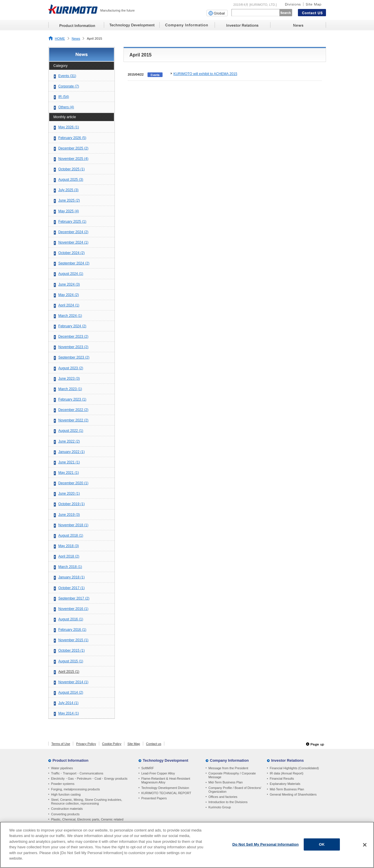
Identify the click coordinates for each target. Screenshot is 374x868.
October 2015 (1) (72, 650)
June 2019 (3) (69, 515)
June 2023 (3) (69, 379)
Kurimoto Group (220, 807)
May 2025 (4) (69, 211)
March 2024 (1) (70, 316)
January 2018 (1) (72, 577)
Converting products (65, 814)
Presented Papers (154, 798)
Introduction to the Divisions (228, 802)
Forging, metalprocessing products (76, 789)
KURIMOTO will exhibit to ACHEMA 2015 (206, 74)
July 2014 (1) (69, 703)
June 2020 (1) (69, 494)
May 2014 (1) (69, 713)
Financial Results (282, 779)
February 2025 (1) (72, 222)
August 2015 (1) (71, 661)
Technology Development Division (165, 788)
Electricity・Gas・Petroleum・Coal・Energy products (89, 779)
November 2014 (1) (73, 682)
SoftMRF (148, 768)
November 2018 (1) (73, 525)
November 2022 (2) (73, 420)
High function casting (66, 794)
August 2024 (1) (71, 274)
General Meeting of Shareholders (293, 794)
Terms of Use (61, 744)
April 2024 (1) (69, 305)
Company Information (229, 760)
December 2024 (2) (73, 232)
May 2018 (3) (69, 546)
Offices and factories (223, 797)
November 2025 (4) (73, 159)
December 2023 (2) (73, 337)
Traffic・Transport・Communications (77, 773)
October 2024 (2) (72, 253)
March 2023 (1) (70, 389)
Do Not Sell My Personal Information (265, 845)
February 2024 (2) (72, 326)
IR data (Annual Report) (287, 773)
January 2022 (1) (72, 452)
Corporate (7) (69, 86)
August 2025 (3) (71, 180)
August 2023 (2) (71, 368)
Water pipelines (62, 768)
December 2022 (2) (73, 410)
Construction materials (67, 809)
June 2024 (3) (69, 284)
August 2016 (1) (71, 619)
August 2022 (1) (71, 431)
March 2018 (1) (70, 567)
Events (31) (67, 76)
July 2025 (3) (69, 190)
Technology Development (166, 760)
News (76, 38)
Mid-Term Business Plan (226, 782)
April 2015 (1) (69, 672)
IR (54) (64, 97)
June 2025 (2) (69, 200)
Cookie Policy (112, 744)
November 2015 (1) (73, 640)
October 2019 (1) (72, 504)
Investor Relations (288, 760)
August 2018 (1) (71, 536)
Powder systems (63, 784)
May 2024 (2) (69, 295)
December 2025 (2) (73, 148)
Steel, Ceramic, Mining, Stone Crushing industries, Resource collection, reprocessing (87, 802)
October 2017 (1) (72, 588)
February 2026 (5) (72, 138)
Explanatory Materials (285, 784)
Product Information (71, 760)
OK (322, 845)
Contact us (154, 744)
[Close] (365, 846)
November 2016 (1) (73, 609)
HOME (60, 38)
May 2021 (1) (69, 473)
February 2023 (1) (72, 399)
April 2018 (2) (69, 556)
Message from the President (229, 768)
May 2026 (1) (69, 127)
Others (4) (66, 107)
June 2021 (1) (69, 462)
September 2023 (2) (74, 357)
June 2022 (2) (69, 441)
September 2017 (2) (74, 598)
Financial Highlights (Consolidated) (294, 768)
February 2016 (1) (72, 630)
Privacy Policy (86, 744)
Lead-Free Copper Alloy (158, 773)
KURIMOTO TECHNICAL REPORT (166, 793)
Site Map (133, 744)
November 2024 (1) (73, 242)
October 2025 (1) (72, 169)
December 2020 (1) (73, 483)
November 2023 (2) (73, 347)
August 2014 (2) (71, 692)
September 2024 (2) (74, 263)
